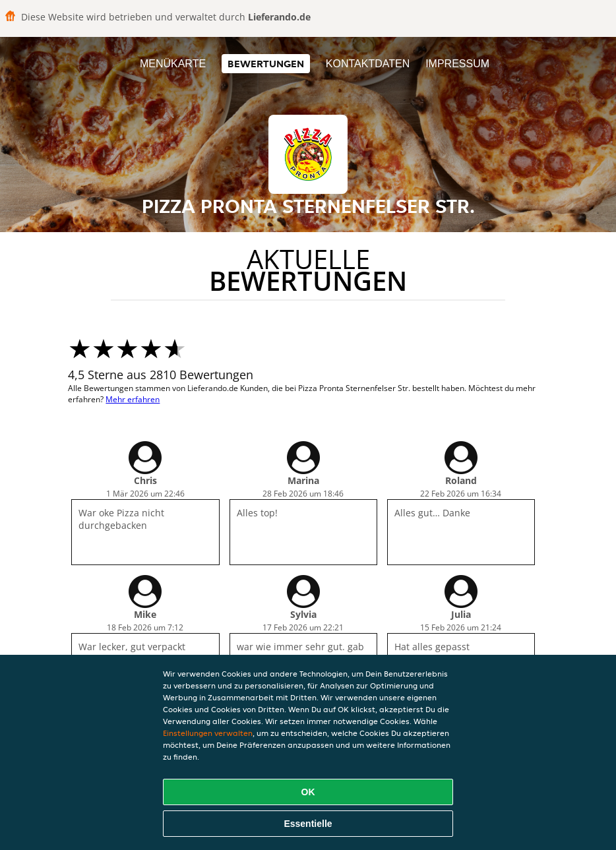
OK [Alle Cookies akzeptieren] (308, 792)
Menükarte (173, 64)
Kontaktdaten (368, 64)
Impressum (457, 64)
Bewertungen (266, 64)
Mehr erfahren (133, 399)
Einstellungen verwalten (208, 733)
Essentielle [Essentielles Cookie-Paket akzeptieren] (308, 824)
